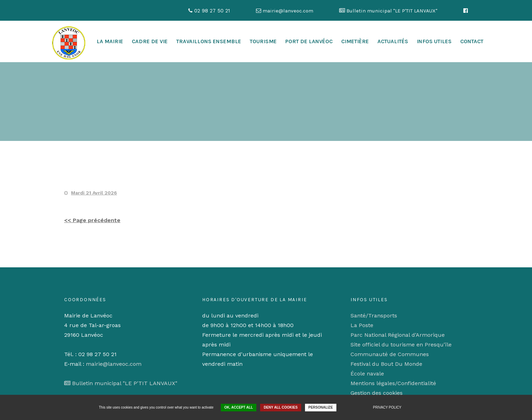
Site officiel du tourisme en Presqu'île (401, 345)
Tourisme (263, 41)
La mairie (110, 41)
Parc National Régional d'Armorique (398, 335)
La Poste (362, 325)
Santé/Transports (374, 316)
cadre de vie (150, 41)
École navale (367, 374)
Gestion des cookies (377, 393)
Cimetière (355, 41)
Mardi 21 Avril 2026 (94, 193)
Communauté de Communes (390, 354)
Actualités (393, 41)
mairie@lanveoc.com (114, 364)
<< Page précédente (92, 220)
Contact (472, 41)
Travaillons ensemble (209, 41)
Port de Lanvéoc (309, 41)
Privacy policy (387, 407)
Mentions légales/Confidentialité (393, 383)
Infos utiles (434, 41)
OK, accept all (239, 407)
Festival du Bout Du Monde (386, 364)
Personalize (321, 407)
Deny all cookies (280, 407)
